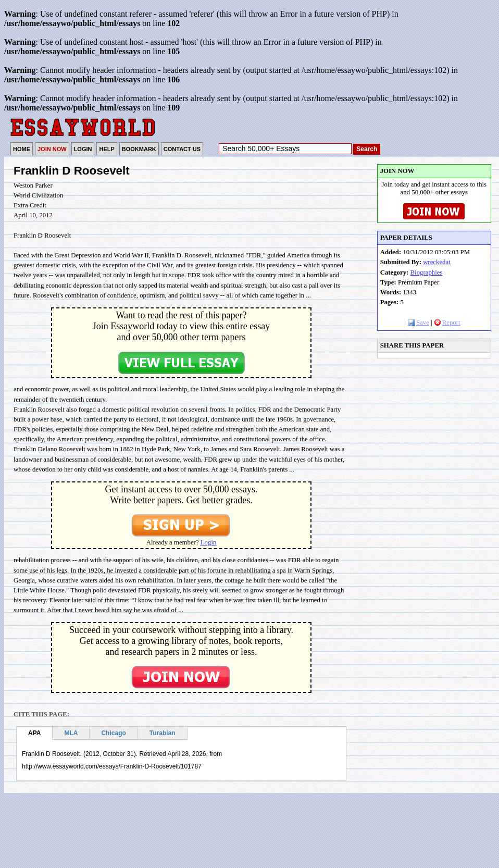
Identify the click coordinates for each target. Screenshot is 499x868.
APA (34, 733)
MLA (71, 733)
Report (447, 323)
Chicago (113, 733)
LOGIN (83, 149)
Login (209, 542)
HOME (22, 149)
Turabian (163, 733)
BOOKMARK (139, 149)
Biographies (427, 272)
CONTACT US (182, 149)
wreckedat (437, 262)
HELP (107, 149)
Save (419, 323)
